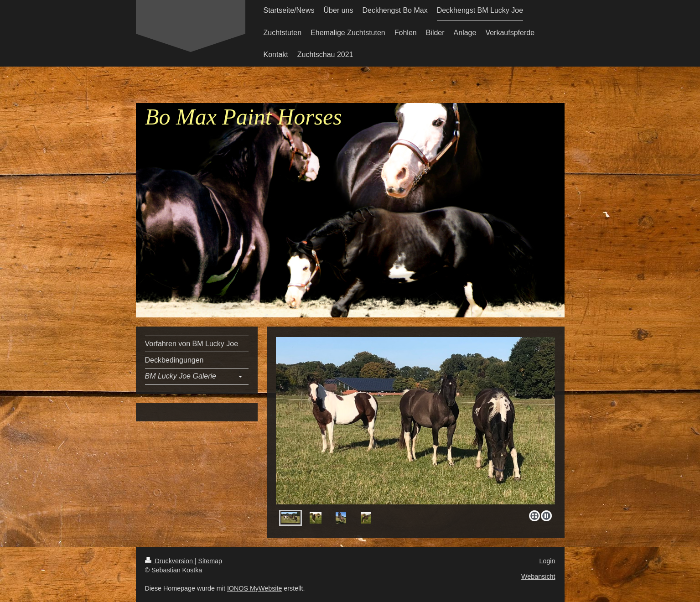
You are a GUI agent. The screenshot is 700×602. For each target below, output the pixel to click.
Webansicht (538, 576)
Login (547, 561)
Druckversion (170, 561)
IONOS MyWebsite (255, 588)
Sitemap (210, 561)
